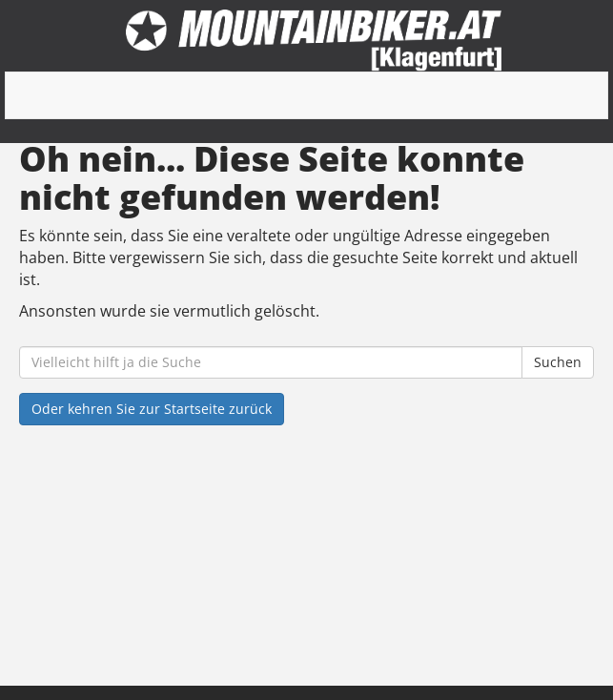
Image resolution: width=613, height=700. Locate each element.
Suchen (558, 362)
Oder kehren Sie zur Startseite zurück (152, 409)
